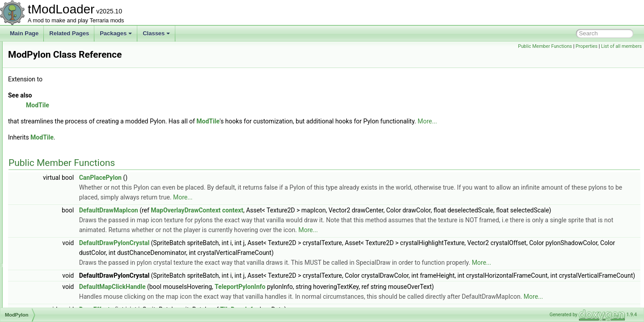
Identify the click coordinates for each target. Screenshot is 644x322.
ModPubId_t (44, 169)
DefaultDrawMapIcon (220, 210)
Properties (587, 46)
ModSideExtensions (53, 238)
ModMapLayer (47, 71)
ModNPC (40, 110)
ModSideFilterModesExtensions (67, 248)
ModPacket (43, 120)
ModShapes (44, 228)
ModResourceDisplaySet (59, 199)
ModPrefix (42, 149)
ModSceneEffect (49, 218)
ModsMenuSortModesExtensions (69, 258)
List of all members (621, 46)
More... (539, 121)
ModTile (39, 307)
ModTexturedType (51, 297)
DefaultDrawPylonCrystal (226, 253)
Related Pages (69, 33)
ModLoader (43, 51)
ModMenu (41, 80)
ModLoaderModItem (53, 61)
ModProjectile (46, 159)
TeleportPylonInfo (352, 306)
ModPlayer (42, 140)
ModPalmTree (46, 130)
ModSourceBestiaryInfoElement (67, 267)
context (345, 210)
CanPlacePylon (212, 178)
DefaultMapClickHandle (224, 306)
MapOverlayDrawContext (297, 210)
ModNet (39, 100)
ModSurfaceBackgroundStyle (64, 277)
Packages (116, 33)
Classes (156, 33)
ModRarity (42, 189)
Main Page (24, 33)
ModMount (42, 90)
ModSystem (44, 287)
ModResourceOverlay (55, 208)
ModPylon (41, 179)
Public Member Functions (545, 46)
